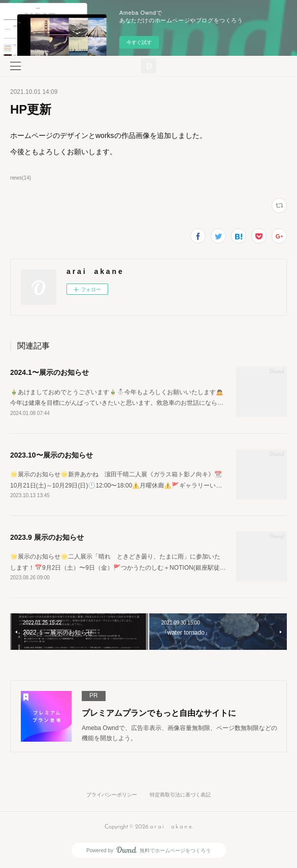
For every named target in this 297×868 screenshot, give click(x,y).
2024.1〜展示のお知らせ (49, 372)
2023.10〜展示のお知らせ (52, 455)
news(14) (21, 178)
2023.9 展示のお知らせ (47, 537)
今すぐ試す (139, 42)
